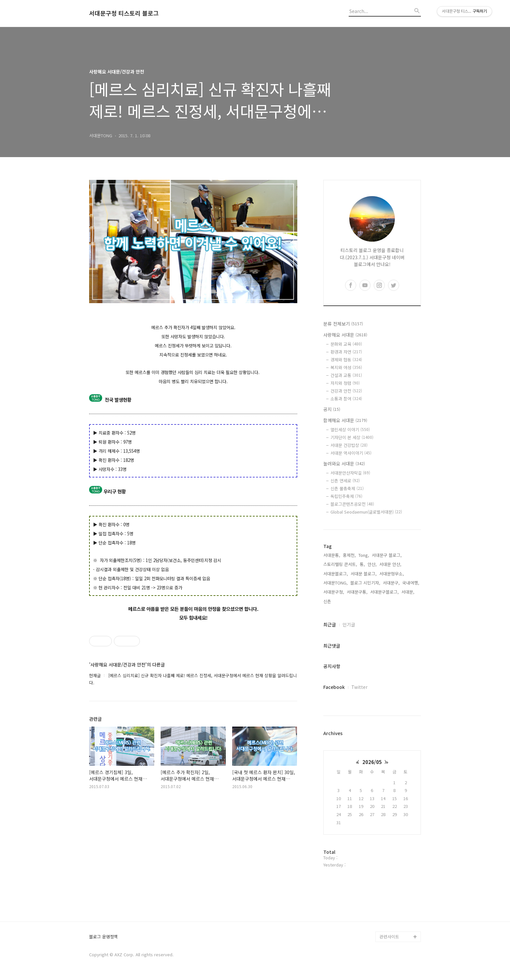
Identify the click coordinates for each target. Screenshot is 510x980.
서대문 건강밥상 (349, 445)
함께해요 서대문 (345, 420)
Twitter (359, 687)
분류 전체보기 (343, 324)
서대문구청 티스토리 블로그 (124, 13)
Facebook (334, 687)
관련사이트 (389, 937)
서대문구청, (334, 592)
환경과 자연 (346, 352)
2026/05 (372, 762)
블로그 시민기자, (365, 583)
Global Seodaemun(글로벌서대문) (366, 512)
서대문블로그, (336, 574)
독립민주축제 (346, 496)
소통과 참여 (346, 399)
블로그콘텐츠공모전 (352, 504)
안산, (372, 564)
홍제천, (349, 555)
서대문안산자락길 (350, 473)
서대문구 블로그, (387, 555)
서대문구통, (357, 592)
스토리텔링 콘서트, (340, 564)
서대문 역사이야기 (351, 453)
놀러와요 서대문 (344, 463)
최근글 (330, 624)
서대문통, (332, 555)
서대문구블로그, (384, 592)
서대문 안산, (390, 564)
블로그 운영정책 (103, 937)
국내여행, (411, 583)
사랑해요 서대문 (345, 335)
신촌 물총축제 (347, 488)
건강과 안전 (346, 391)
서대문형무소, (392, 574)
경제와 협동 (346, 360)
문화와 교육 (346, 344)
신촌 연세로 (345, 481)
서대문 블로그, (364, 574)
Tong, (364, 555)
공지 (332, 409)
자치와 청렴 (345, 383)
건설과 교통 (346, 375)
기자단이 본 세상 (352, 437)
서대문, (408, 592)
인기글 (349, 624)
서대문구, (391, 583)
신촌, (328, 601)
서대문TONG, (336, 583)
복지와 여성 (346, 367)
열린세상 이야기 (350, 430)
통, (362, 564)
